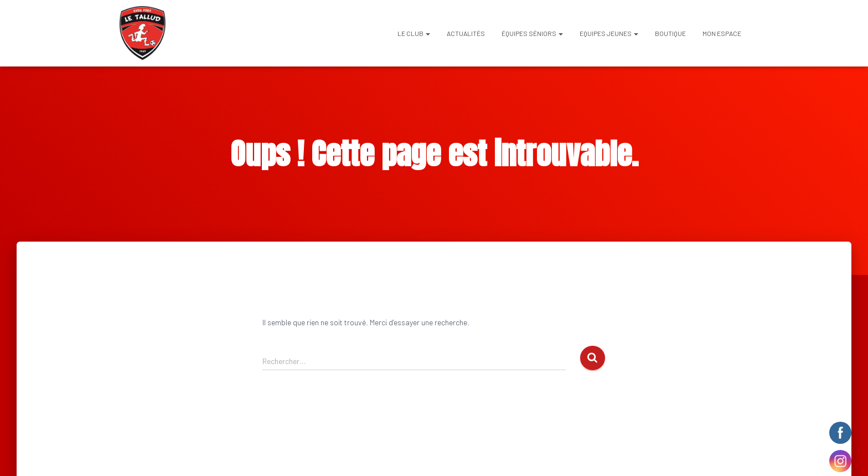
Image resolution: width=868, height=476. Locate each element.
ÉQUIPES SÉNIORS (532, 33)
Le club (414, 33)
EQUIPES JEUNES (609, 33)
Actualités (466, 33)
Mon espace (722, 33)
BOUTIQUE (670, 33)
